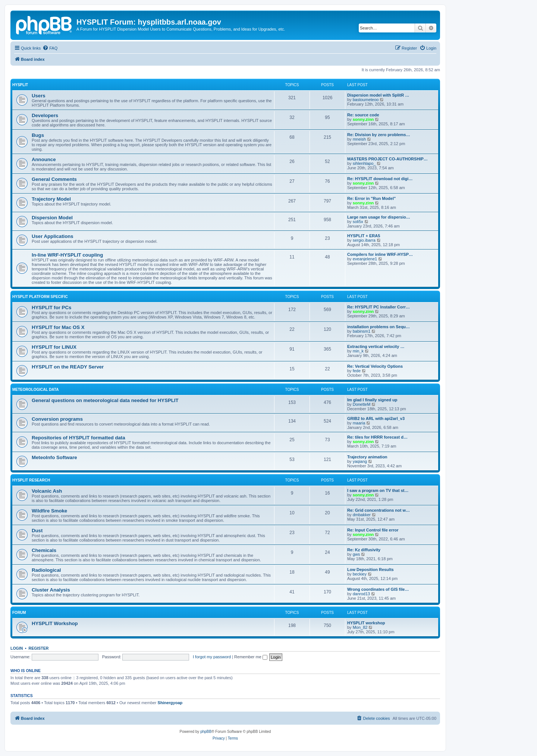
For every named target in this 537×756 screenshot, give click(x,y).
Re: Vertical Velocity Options (375, 366)
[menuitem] (50, 48)
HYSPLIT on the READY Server (68, 367)
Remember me (251, 657)
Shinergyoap (170, 703)
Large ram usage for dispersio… (379, 217)
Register (39, 648)
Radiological (46, 570)
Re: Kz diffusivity (364, 550)
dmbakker (362, 515)
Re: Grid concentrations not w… (379, 510)
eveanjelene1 (365, 259)
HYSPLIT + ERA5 (364, 236)
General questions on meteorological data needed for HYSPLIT (105, 400)
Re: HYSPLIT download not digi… (380, 179)
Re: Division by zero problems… (379, 135)
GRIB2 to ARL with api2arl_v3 (376, 418)
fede (357, 371)
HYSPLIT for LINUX (54, 347)
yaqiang (360, 461)
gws (357, 554)
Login (17, 648)
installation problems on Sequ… (379, 327)
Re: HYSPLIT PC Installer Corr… (379, 307)
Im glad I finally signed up (372, 400)
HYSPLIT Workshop (55, 623)
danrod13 (362, 594)
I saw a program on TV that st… (378, 490)
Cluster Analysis (51, 590)
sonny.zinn (363, 119)
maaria (359, 423)
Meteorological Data (35, 390)
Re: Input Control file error (373, 530)
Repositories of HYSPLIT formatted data (78, 438)
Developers (45, 115)
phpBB (206, 732)
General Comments (54, 179)
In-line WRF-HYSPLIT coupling (67, 255)
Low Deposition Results (370, 570)
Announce (44, 159)
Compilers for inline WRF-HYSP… (380, 254)
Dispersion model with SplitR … (378, 95)
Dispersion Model (52, 218)
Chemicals (44, 550)
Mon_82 (360, 627)
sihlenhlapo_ (364, 163)
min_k (358, 351)
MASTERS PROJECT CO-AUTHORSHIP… (387, 159)
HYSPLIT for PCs (51, 308)
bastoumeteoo (366, 100)
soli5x (358, 222)
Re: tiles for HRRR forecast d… (377, 437)
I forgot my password (212, 657)
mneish (359, 139)
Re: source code (363, 115)
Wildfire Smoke (49, 511)
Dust (37, 531)
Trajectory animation (367, 457)
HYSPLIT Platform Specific (40, 297)
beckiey (360, 574)
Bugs (38, 135)
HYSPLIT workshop (366, 623)
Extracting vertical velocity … (376, 346)
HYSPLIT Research (31, 480)
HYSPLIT (20, 85)
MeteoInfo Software (54, 457)
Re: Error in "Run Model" (371, 198)
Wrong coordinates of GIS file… (378, 589)
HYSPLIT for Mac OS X (58, 327)
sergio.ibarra (364, 240)
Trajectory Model (51, 199)
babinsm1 (362, 331)
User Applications (53, 236)
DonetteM (362, 404)
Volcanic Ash (47, 491)
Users (39, 96)
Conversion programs (57, 419)
